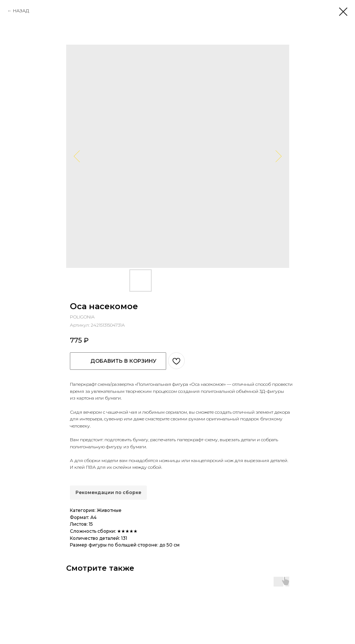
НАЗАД (21, 11)
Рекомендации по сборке (108, 492)
